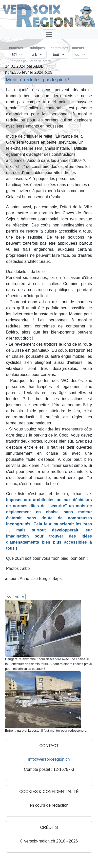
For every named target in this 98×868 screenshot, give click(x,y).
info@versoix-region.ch (49, 759)
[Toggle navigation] (49, 34)
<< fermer (15, 597)
